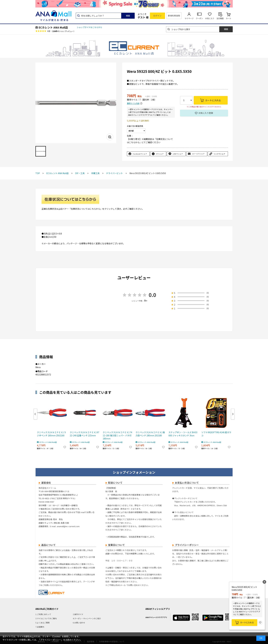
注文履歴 (220, 18)
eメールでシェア (198, 154)
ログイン (157, 16)
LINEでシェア (178, 154)
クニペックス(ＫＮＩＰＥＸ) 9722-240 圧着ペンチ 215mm (85, 434)
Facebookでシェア (140, 154)
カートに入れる (247, 622)
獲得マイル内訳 (133, 103)
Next (233, 414)
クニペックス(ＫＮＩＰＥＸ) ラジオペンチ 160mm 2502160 (51, 434)
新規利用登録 (174, 16)
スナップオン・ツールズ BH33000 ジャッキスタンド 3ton (183, 434)
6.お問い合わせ (79, 623)
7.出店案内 (40, 627)
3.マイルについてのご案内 (46, 618)
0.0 (152, 295)
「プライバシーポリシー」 (51, 640)
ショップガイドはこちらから (89, 27)
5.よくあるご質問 (42, 623)
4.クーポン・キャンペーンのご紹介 (87, 618)
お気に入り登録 (206, 113)
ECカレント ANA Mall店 (53, 27)
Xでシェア (160, 154)
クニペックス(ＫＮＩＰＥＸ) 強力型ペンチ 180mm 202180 (150, 434)
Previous (35, 414)
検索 (128, 16)
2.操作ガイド (78, 614)
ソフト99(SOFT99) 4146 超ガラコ (216, 434)
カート (229, 18)
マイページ (189, 18)
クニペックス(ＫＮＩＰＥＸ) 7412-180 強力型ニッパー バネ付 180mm (117, 435)
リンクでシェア (219, 154)
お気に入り (210, 18)
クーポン (199, 18)
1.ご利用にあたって (43, 614)
